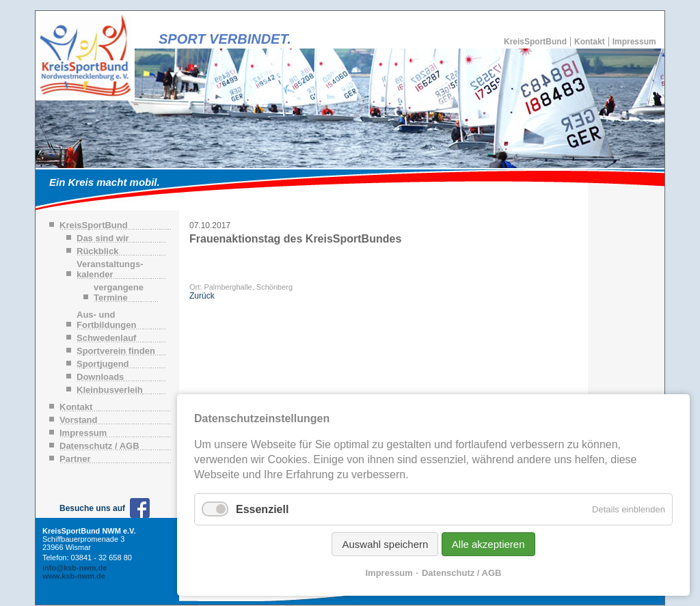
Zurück (202, 296)
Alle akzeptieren (488, 544)
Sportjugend (103, 364)
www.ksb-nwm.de (74, 576)
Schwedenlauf (106, 338)
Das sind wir (103, 238)
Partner (75, 459)
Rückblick (97, 251)
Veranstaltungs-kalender (110, 269)
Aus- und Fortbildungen (106, 320)
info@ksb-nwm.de (75, 568)
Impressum (634, 42)
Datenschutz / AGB (99, 446)
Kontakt (590, 42)
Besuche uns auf (92, 508)
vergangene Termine (119, 292)
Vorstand (78, 420)
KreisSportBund (535, 42)
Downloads (100, 377)
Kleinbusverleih (110, 390)
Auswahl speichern (385, 544)
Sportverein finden (116, 351)
